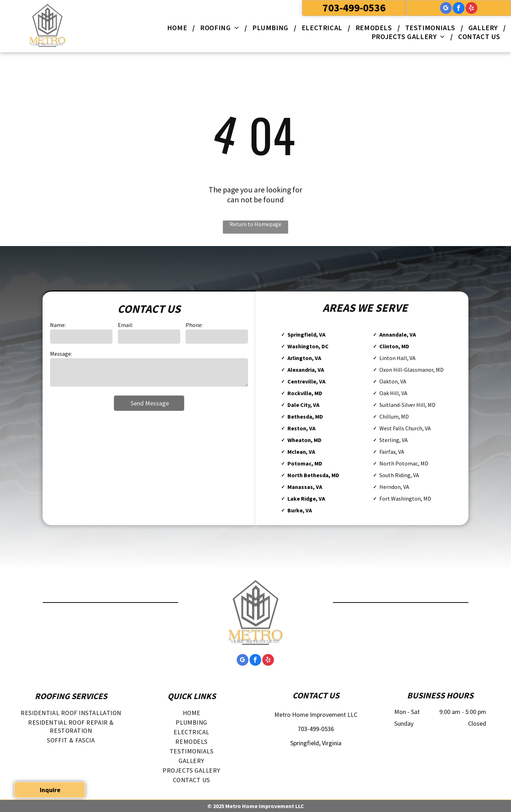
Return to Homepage (255, 224)
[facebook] (459, 9)
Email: (125, 325)
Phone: (194, 325)
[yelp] (471, 9)
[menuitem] (178, 28)
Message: (61, 354)
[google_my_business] (446, 9)
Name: (58, 325)
